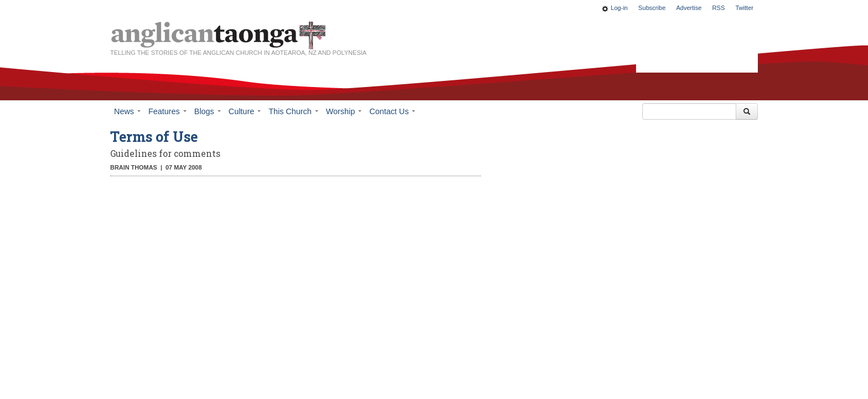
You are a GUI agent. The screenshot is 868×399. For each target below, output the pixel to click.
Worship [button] (344, 111)
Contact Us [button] (392, 111)
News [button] (127, 111)
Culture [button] (245, 111)
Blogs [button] (208, 111)
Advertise (689, 8)
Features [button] (167, 111)
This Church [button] (293, 111)
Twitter (744, 8)
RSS (719, 8)
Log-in (619, 8)
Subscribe (652, 8)
